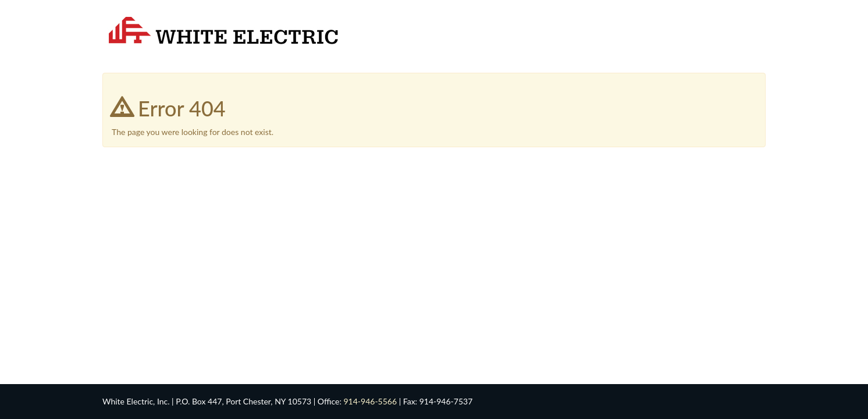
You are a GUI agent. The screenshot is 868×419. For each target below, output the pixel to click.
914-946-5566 (370, 401)
